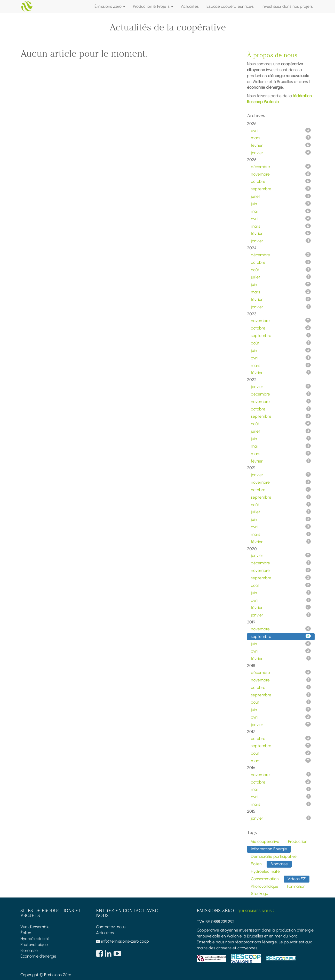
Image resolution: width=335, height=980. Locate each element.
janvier (281, 153)
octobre (281, 181)
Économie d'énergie (38, 956)
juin (281, 204)
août (281, 270)
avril (281, 130)
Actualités (105, 933)
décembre (281, 167)
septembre (281, 189)
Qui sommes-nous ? (256, 911)
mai (281, 211)
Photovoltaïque (34, 945)
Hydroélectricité (35, 939)
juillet (281, 196)
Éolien (26, 933)
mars (281, 138)
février (281, 145)
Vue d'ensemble (35, 927)
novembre (281, 174)
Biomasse (29, 950)
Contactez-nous (111, 927)
